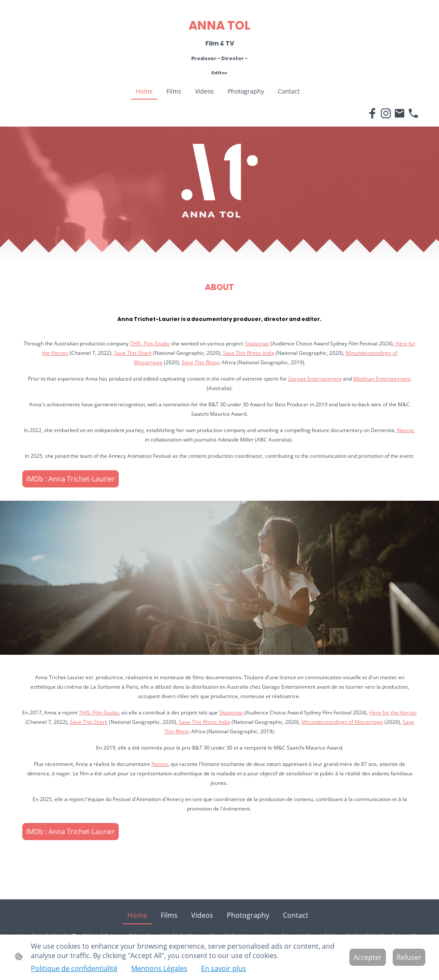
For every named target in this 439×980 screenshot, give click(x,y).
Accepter (368, 957)
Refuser (409, 957)
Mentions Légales (159, 968)
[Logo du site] (220, 72)
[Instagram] (386, 113)
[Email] (400, 113)
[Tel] (413, 113)
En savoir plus (224, 968)
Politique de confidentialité (74, 968)
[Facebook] (372, 113)
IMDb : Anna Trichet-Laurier (71, 479)
